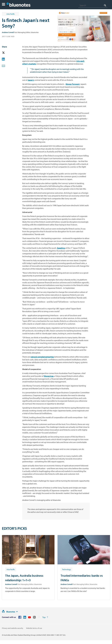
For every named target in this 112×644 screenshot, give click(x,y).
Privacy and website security (13, 628)
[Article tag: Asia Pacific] (11, 569)
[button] (3, 5)
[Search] (93, 5)
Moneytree (49, 376)
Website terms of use (34, 628)
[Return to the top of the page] (45, 617)
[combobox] (93, 5)
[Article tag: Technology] (66, 569)
